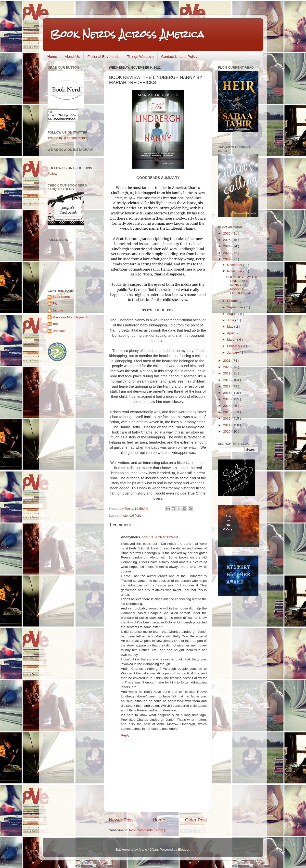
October (233, 301)
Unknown (59, 333)
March (232, 340)
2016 (227, 393)
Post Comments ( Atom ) (147, 830)
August (233, 314)
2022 (227, 259)
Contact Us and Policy (179, 56)
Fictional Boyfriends (103, 56)
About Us (72, 56)
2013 (227, 412)
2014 (227, 406)
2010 (227, 431)
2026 (227, 233)
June (231, 320)
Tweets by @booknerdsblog (68, 140)
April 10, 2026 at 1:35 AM (160, 537)
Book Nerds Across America (127, 34)
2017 (227, 386)
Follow (52, 176)
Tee (55, 326)
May (231, 327)
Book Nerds (61, 299)
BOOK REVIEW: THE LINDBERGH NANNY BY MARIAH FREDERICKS (242, 285)
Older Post (196, 820)
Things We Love (140, 56)
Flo (55, 306)
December (235, 265)
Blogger (184, 849)
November (235, 271)
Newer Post (121, 820)
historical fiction (132, 515)
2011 (227, 425)
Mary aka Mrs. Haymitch (70, 319)
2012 (227, 418)
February (234, 346)
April (231, 333)
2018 (227, 380)
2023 (227, 253)
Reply (125, 735)
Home (52, 56)
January (233, 353)
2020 (227, 367)
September (236, 307)
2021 (227, 361)
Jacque (58, 313)
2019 (227, 373)
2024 (227, 246)
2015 (227, 399)
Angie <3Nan (148, 849)
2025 (227, 240)
